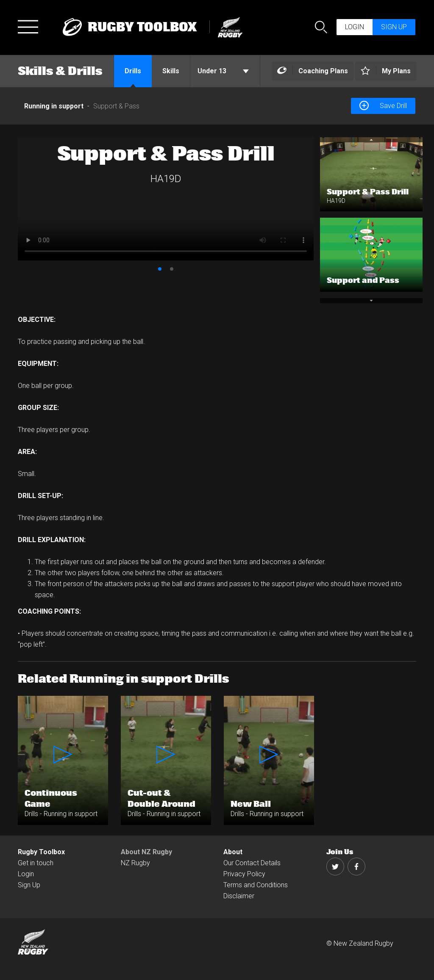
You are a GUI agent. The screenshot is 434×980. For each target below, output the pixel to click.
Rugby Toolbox (41, 852)
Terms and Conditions (256, 885)
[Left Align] (313, 71)
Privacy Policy (244, 874)
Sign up (394, 27)
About (233, 852)
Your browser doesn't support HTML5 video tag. (166, 199)
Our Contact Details (252, 863)
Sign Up (29, 885)
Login (355, 27)
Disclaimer (239, 896)
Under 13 (223, 71)
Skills (171, 71)
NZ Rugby (135, 863)
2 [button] (172, 269)
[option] (166, 199)
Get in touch (36, 863)
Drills (133, 71)
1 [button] (160, 269)
